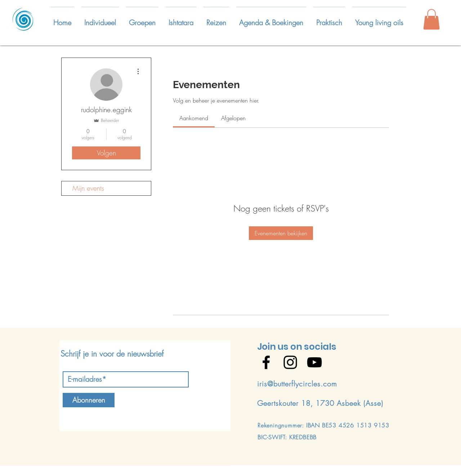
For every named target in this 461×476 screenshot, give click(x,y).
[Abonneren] (89, 400)
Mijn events (88, 188)
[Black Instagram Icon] (290, 362)
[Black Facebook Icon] (266, 362)
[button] (100, 19)
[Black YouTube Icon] (314, 362)
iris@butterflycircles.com (297, 384)
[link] (194, 118)
